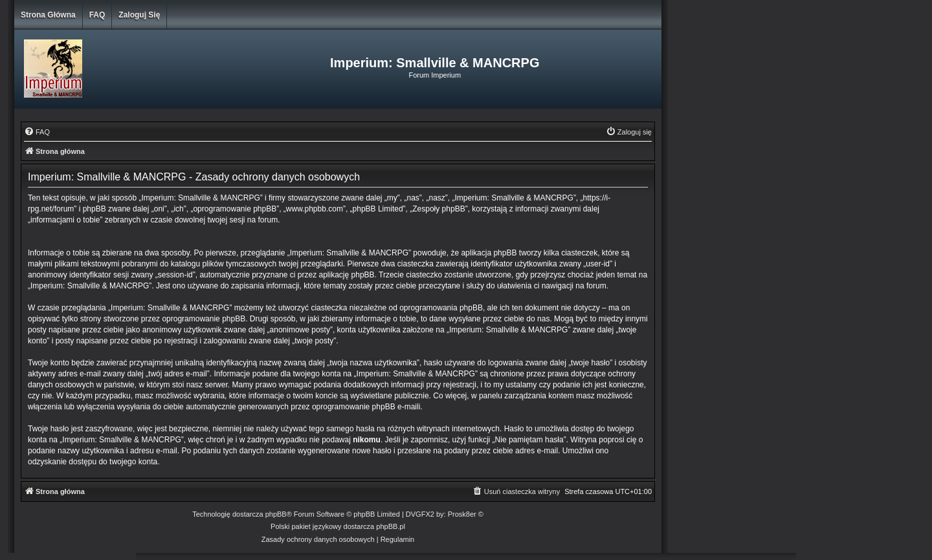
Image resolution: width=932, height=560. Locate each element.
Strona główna (48, 15)
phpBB (276, 514)
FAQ (97, 15)
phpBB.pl (391, 526)
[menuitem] (37, 132)
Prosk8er (462, 514)
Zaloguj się (139, 15)
